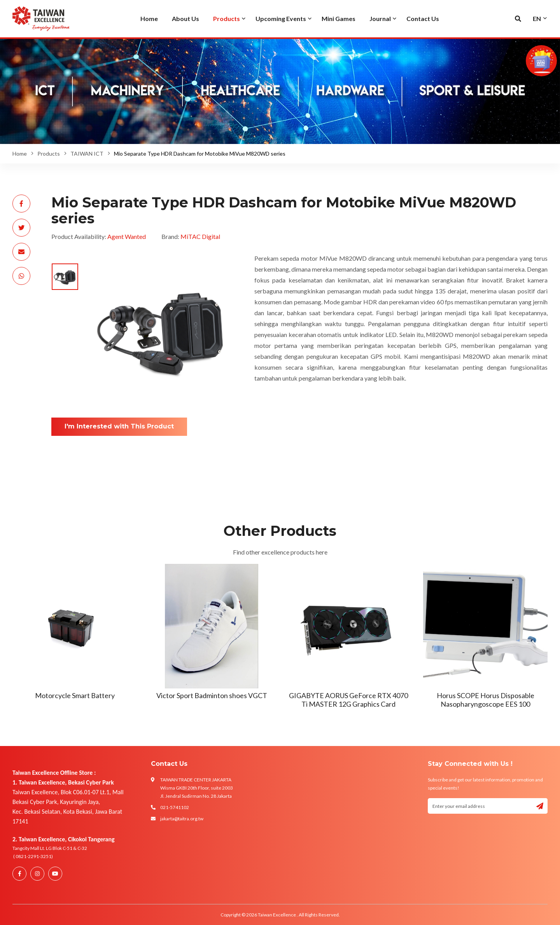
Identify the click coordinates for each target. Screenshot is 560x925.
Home (20, 154)
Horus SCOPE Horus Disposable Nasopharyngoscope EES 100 (486, 700)
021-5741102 (175, 807)
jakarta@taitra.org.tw (182, 819)
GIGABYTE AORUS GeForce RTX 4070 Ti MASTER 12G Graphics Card (348, 700)
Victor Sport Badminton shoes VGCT (212, 695)
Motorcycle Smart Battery (75, 695)
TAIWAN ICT (87, 154)
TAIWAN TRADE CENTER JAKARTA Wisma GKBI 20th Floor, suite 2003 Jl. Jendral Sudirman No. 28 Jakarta (197, 788)
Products (49, 154)
